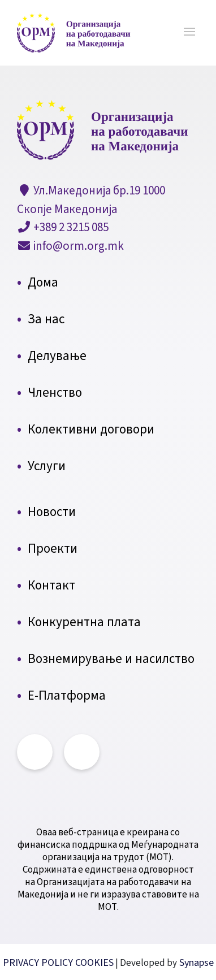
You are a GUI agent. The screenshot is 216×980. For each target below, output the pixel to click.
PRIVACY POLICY (39, 963)
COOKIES (94, 963)
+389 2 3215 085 (70, 227)
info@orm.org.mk (77, 246)
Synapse (195, 963)
